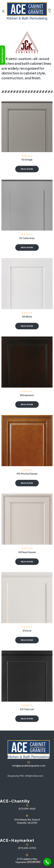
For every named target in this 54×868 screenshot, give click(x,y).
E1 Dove (27, 631)
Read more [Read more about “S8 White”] (27, 326)
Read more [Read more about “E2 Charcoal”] (27, 719)
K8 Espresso (27, 395)
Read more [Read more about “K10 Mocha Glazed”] (27, 483)
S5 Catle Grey (27, 238)
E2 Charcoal (27, 709)
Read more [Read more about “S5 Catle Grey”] (27, 247)
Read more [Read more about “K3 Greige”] (27, 169)
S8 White (27, 317)
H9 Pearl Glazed (27, 552)
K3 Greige (27, 160)
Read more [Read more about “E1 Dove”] (27, 640)
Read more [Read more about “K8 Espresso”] (27, 404)
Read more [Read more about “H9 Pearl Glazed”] (27, 562)
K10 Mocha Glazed (27, 474)
